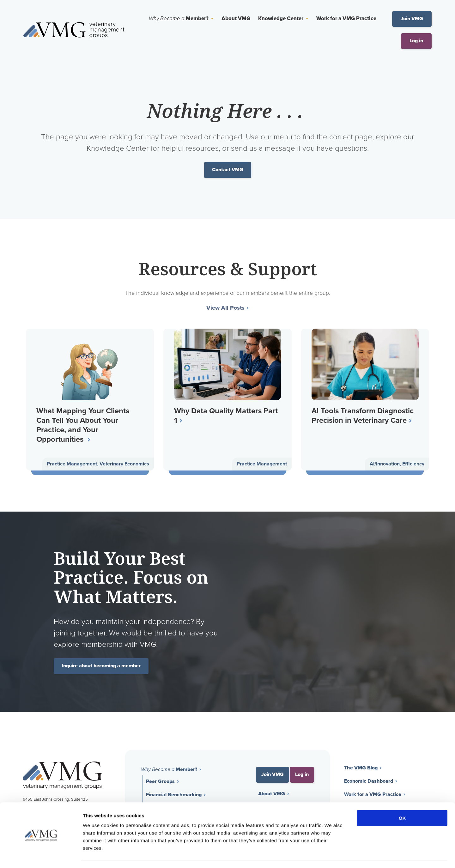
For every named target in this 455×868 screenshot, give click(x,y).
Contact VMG (228, 170)
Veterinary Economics (124, 464)
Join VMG (412, 19)
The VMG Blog (361, 769)
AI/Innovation (385, 464)
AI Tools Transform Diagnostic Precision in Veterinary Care (363, 416)
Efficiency (413, 464)
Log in (416, 41)
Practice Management (72, 464)
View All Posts (225, 308)
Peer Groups (160, 782)
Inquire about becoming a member (101, 667)
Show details (332, 856)
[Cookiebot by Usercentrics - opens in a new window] (41, 856)
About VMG (236, 19)
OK (402, 800)
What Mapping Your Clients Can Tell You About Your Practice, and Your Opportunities (83, 425)
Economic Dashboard (369, 782)
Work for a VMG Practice (346, 19)
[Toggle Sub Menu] (211, 19)
